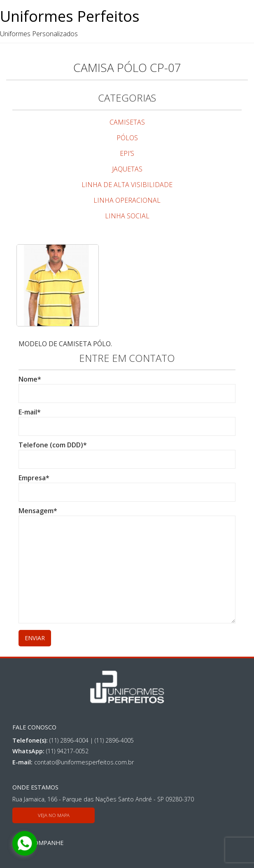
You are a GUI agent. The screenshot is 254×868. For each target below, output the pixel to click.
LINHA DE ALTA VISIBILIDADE (127, 185)
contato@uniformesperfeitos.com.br (84, 762)
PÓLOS (127, 138)
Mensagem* (127, 566)
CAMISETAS (127, 122)
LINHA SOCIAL (127, 216)
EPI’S (127, 153)
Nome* (127, 386)
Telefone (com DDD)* (127, 452)
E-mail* (127, 419)
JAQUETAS (127, 169)
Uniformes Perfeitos (70, 16)
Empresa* (127, 485)
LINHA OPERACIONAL (127, 200)
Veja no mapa (54, 815)
